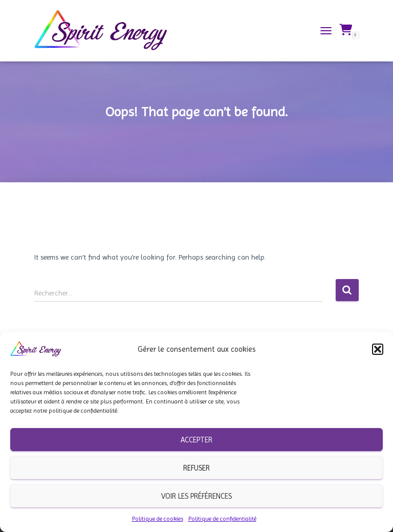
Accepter (196, 440)
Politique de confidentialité (222, 519)
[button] (378, 349)
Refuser (196, 468)
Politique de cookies (158, 519)
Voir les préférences (196, 496)
